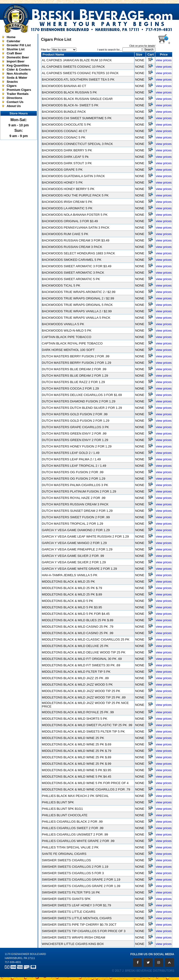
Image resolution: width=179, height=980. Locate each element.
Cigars (12, 86)
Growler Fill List (19, 45)
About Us (14, 106)
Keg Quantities (18, 65)
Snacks (12, 82)
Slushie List (16, 49)
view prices (164, 60)
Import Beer (16, 61)
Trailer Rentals (18, 94)
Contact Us (15, 102)
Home (11, 37)
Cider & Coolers (19, 69)
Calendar (13, 41)
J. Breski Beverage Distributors (148, 971)
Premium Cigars (19, 90)
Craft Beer (14, 53)
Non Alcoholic (17, 74)
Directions (14, 98)
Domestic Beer (18, 57)
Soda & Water (17, 78)
